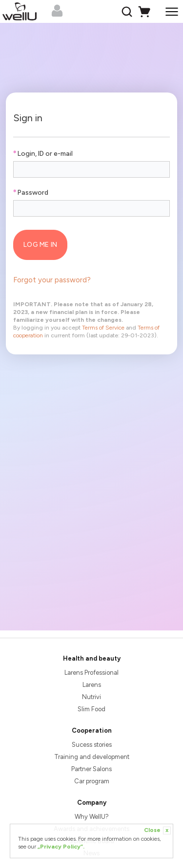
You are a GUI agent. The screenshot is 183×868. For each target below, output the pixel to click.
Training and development (92, 757)
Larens (92, 685)
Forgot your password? (52, 280)
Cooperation (92, 730)
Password (30, 193)
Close (157, 831)
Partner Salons (91, 769)
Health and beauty (92, 658)
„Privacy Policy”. (61, 847)
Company (92, 803)
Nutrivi (91, 697)
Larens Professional (91, 673)
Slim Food (91, 709)
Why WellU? (92, 817)
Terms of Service (103, 328)
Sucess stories (92, 745)
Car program (92, 781)
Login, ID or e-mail (43, 154)
